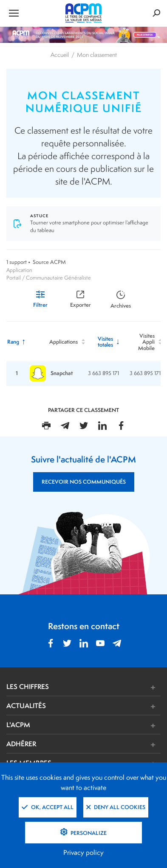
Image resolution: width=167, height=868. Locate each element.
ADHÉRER (21, 744)
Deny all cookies (116, 807)
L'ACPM (18, 725)
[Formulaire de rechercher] (135, 13)
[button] (116, 687)
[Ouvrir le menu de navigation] (32, 13)
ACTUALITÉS (26, 706)
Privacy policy (83, 853)
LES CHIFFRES (28, 686)
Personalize (88, 833)
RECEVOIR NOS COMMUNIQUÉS (84, 482)
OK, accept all (48, 807)
